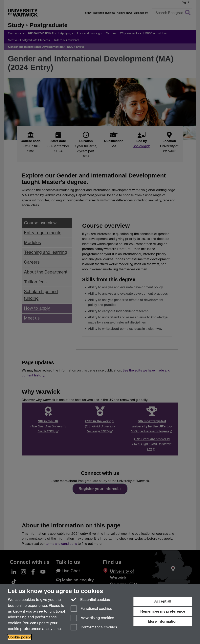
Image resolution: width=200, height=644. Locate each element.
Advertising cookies (92, 618)
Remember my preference (163, 611)
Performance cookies (94, 627)
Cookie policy (19, 637)
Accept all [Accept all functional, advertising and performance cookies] (163, 601)
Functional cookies (91, 609)
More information (163, 621)
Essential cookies (90, 599)
